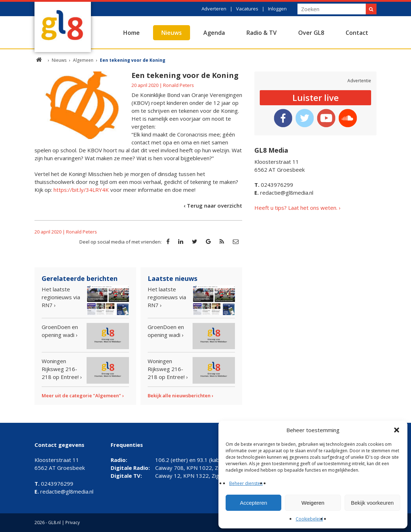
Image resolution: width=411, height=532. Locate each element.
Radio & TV (262, 33)
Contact (357, 33)
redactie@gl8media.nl (284, 193)
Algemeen (83, 60)
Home (131, 33)
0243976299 (274, 185)
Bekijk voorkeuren (372, 503)
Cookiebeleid (309, 519)
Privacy (73, 522)
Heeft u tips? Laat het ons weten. (296, 208)
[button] (397, 430)
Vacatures (247, 9)
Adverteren (214, 9)
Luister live (316, 98)
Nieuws (172, 33)
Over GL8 (311, 33)
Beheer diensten (246, 483)
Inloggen (277, 9)
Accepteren (254, 503)
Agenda (214, 33)
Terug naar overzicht (214, 205)
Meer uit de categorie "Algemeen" (81, 395)
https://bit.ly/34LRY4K (81, 190)
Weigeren (313, 503)
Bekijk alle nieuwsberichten (179, 395)
